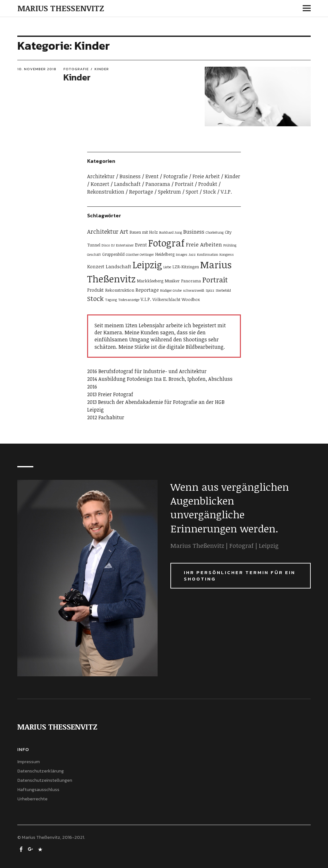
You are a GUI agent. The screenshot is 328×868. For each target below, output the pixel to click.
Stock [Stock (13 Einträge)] (95, 298)
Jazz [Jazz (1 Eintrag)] (192, 255)
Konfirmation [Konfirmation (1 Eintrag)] (208, 255)
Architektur (101, 176)
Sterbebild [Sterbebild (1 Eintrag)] (223, 290)
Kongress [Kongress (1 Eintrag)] (227, 255)
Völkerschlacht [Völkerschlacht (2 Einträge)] (166, 299)
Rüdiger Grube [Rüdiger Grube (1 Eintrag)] (171, 290)
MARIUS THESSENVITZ (61, 8)
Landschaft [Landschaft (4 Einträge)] (119, 266)
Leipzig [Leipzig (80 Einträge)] (147, 264)
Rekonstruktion (106, 192)
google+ (31, 849)
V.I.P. (226, 192)
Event (152, 176)
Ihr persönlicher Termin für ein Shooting (240, 576)
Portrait (184, 184)
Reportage (141, 192)
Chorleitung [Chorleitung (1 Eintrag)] (215, 232)
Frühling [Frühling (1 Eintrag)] (230, 245)
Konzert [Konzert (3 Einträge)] (96, 267)
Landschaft (127, 184)
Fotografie (76, 69)
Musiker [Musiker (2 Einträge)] (172, 281)
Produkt (208, 184)
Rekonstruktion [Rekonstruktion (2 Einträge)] (120, 290)
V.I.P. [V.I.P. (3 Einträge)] (146, 299)
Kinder (102, 69)
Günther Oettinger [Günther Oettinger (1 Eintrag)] (140, 255)
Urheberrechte (32, 799)
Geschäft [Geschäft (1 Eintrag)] (94, 255)
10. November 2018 (37, 69)
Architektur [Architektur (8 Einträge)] (103, 231)
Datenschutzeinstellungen (45, 780)
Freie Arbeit (206, 176)
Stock (209, 192)
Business (130, 176)
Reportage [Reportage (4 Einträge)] (147, 290)
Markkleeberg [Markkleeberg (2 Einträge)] (150, 281)
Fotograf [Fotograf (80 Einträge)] (166, 243)
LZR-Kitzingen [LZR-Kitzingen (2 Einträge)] (186, 267)
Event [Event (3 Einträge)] (141, 245)
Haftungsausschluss (38, 790)
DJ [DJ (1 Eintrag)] (113, 245)
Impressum (29, 762)
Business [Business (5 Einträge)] (194, 232)
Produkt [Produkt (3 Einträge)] (95, 290)
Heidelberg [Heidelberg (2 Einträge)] (165, 254)
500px (41, 849)
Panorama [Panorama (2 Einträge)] (191, 281)
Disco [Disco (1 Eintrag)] (106, 245)
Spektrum (169, 192)
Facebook (21, 849)
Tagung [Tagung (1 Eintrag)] (111, 300)
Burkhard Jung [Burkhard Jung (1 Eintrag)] (171, 232)
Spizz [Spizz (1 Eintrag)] (210, 290)
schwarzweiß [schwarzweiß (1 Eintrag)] (194, 290)
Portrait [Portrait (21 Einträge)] (215, 280)
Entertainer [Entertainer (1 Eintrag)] (125, 245)
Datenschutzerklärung (41, 771)
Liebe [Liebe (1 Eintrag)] (167, 267)
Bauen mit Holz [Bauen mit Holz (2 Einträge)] (144, 232)
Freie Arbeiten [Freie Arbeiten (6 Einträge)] (204, 244)
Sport (192, 192)
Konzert (100, 184)
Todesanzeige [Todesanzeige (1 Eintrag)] (129, 300)
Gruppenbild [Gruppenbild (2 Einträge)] (113, 254)
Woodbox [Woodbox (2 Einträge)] (191, 299)
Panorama (158, 184)
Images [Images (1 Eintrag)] (182, 255)
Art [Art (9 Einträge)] (124, 231)
